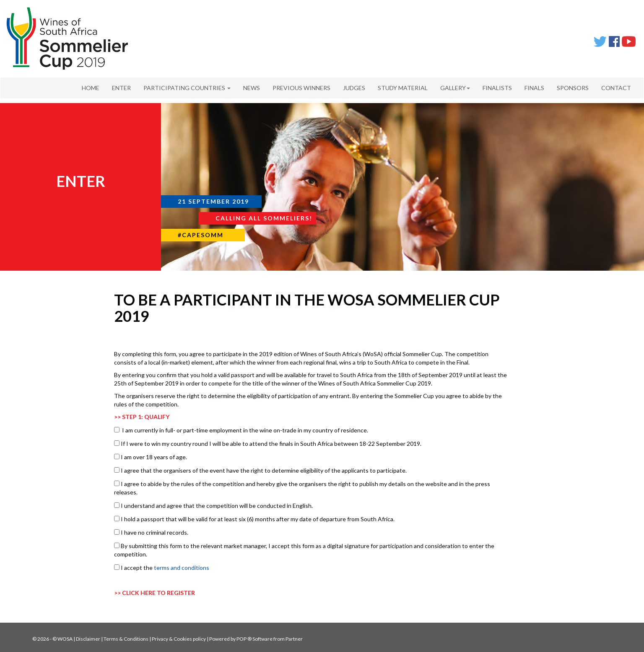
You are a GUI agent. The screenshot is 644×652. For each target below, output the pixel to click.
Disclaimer (88, 639)
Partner (294, 639)
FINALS (534, 88)
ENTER (121, 88)
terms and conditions (182, 568)
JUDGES (354, 88)
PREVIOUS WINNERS (301, 88)
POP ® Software (254, 639)
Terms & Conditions (126, 639)
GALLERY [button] (455, 88)
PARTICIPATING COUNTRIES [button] (187, 88)
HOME (91, 88)
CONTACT (616, 88)
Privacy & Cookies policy (179, 639)
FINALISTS (497, 88)
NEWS (252, 88)
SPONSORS (573, 88)
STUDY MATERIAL (403, 88)
